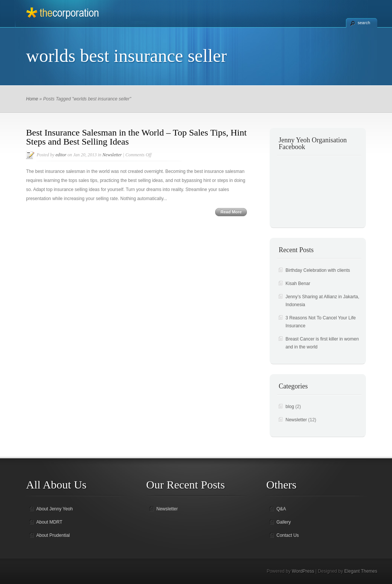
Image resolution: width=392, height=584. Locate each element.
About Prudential (53, 535)
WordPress (303, 571)
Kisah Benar (298, 284)
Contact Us (288, 535)
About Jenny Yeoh (55, 509)
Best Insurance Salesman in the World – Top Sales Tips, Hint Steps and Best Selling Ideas (136, 137)
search (364, 23)
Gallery (284, 522)
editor (61, 155)
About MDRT (49, 522)
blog (290, 407)
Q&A (281, 509)
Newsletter (112, 155)
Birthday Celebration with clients (318, 270)
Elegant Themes (361, 571)
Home (32, 99)
